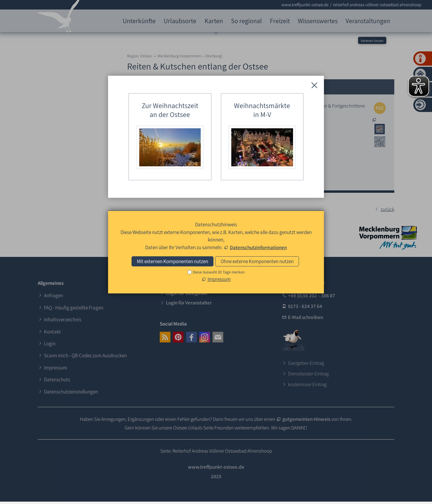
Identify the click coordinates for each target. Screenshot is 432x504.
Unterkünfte (139, 21)
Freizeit (280, 21)
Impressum (56, 368)
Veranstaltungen (368, 21)
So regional (246, 21)
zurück (387, 209)
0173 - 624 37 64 (305, 306)
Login (50, 344)
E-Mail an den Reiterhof (239, 179)
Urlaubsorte (180, 21)
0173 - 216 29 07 (230, 164)
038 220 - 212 (228, 143)
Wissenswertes (318, 21)
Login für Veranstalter (189, 303)
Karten (214, 21)
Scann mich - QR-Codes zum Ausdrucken (85, 356)
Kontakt (52, 332)
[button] (165, 337)
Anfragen (53, 296)
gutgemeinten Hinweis (307, 419)
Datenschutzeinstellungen (71, 392)
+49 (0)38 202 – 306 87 (312, 296)
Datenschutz (57, 380)
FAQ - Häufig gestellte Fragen (74, 308)
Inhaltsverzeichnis (63, 320)
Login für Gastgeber (187, 293)
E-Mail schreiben (306, 317)
